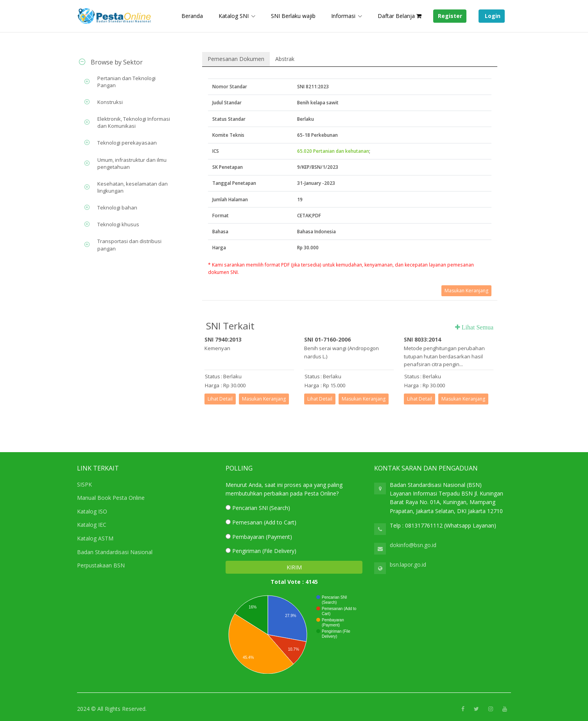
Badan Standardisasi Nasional (115, 552)
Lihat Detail (220, 399)
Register (450, 16)
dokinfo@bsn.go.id (413, 545)
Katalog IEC (92, 525)
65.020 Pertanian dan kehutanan (333, 151)
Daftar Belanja (400, 16)
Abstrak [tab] (285, 59)
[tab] (127, 62)
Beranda (192, 16)
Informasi (343, 16)
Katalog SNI (234, 16)
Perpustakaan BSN (101, 565)
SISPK (84, 484)
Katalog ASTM (95, 538)
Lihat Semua (477, 327)
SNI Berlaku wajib (293, 16)
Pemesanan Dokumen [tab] (236, 59)
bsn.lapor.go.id (408, 564)
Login (492, 16)
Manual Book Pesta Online (111, 498)
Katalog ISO (92, 511)
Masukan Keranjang (466, 291)
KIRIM (294, 567)
